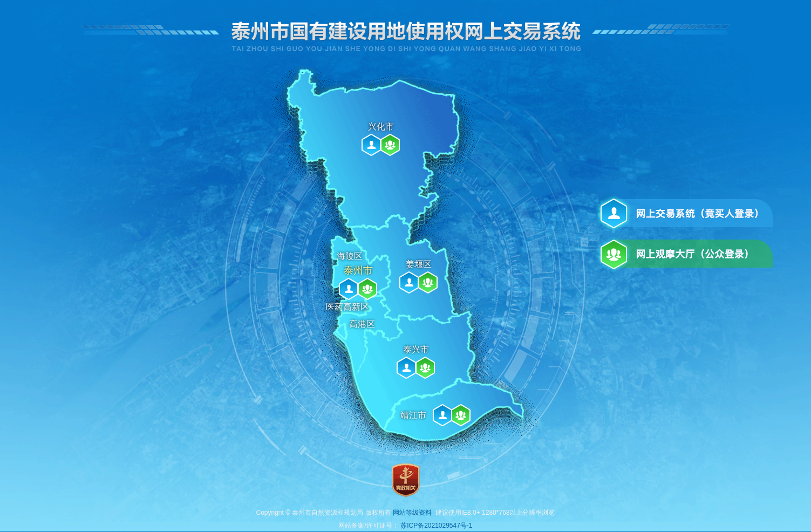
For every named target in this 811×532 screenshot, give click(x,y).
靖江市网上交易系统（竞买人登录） (442, 415)
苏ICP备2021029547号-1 (436, 526)
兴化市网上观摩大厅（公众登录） (390, 145)
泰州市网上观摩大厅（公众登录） (367, 289)
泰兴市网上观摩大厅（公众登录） (425, 368)
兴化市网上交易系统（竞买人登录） (371, 145)
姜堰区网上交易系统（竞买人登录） (409, 282)
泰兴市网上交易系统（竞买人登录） (406, 368)
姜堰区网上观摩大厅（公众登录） (428, 282)
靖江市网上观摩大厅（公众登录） (461, 415)
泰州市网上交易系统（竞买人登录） (349, 289)
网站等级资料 (412, 513)
